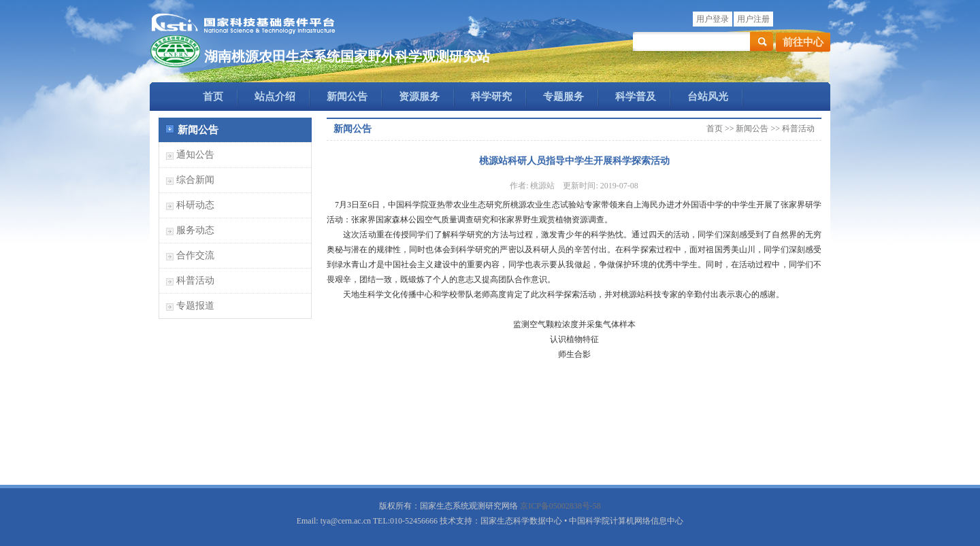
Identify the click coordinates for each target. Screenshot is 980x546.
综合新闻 (195, 180)
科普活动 (195, 280)
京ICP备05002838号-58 (560, 506)
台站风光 (708, 97)
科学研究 (491, 97)
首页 (213, 97)
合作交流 (195, 255)
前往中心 (803, 42)
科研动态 (195, 205)
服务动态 (195, 230)
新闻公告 (347, 97)
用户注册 (753, 19)
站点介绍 (275, 97)
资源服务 (419, 97)
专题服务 (563, 97)
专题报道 (195, 306)
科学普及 (636, 97)
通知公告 (195, 155)
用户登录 (713, 19)
